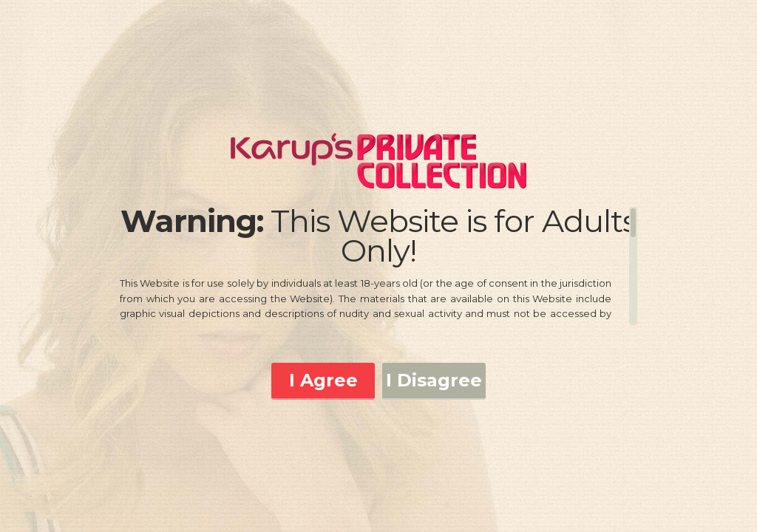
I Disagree (434, 380)
